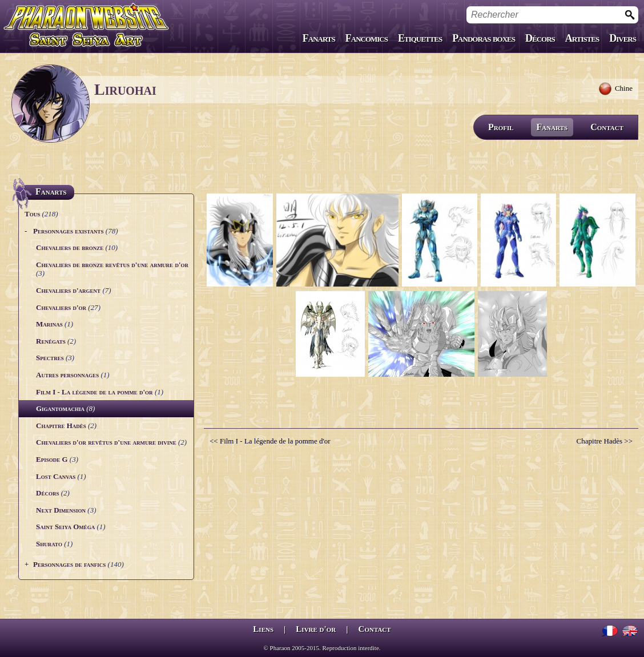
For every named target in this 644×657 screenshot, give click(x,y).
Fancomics (367, 38)
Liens (263, 629)
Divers (623, 38)
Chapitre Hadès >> (605, 441)
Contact (607, 127)
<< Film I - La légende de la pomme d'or (270, 441)
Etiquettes (420, 38)
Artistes (582, 38)
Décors (540, 38)
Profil (501, 127)
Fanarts (319, 38)
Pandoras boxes (484, 38)
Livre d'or (316, 629)
